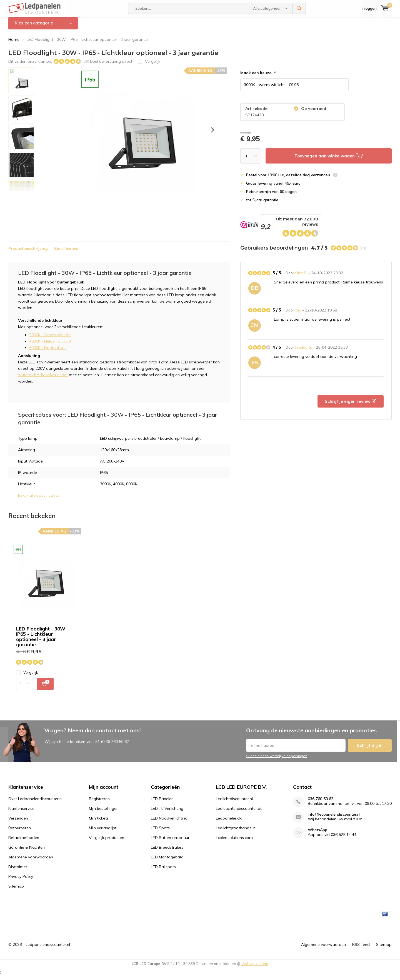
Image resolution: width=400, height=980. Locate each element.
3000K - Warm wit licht (50, 339)
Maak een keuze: (258, 77)
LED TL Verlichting (167, 812)
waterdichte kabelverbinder (43, 379)
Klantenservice (21, 812)
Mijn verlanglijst (103, 832)
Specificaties (66, 253)
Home (14, 44)
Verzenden (18, 822)
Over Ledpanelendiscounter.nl (35, 803)
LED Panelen (162, 803)
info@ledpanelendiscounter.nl (334, 818)
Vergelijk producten (107, 841)
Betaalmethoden (24, 841)
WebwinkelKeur (255, 968)
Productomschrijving (28, 253)
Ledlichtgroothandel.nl (236, 832)
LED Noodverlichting (169, 822)
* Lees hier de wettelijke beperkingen (277, 760)
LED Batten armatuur (170, 841)
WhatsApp (317, 834)
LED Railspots (163, 871)
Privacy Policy (21, 880)
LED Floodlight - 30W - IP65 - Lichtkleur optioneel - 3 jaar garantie (42, 640)
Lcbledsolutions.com (234, 841)
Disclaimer (18, 871)
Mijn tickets (99, 822)
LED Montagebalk (167, 861)
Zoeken (299, 8)
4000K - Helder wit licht (50, 345)
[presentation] (212, 134)
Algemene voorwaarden (31, 861)
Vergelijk (27, 676)
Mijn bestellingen (104, 812)
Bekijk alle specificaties (39, 499)
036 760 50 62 (321, 803)
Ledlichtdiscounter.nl (234, 803)
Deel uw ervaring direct (111, 65)
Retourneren (20, 832)
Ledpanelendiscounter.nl (48, 949)
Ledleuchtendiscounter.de (239, 812)
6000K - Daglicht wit (47, 352)
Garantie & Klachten (27, 851)
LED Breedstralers (167, 851)
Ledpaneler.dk (229, 822)
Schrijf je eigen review (350, 405)
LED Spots (160, 832)
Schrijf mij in (370, 749)
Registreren (99, 803)
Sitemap (16, 890)
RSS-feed (361, 949)
